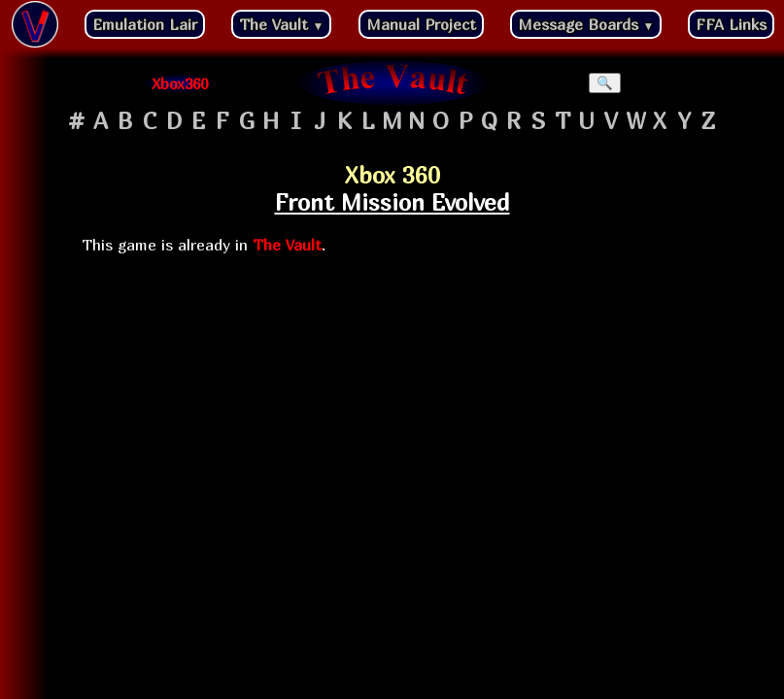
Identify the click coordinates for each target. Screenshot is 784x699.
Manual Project (421, 24)
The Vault (282, 24)
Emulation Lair (145, 24)
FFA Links (731, 24)
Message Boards (586, 24)
